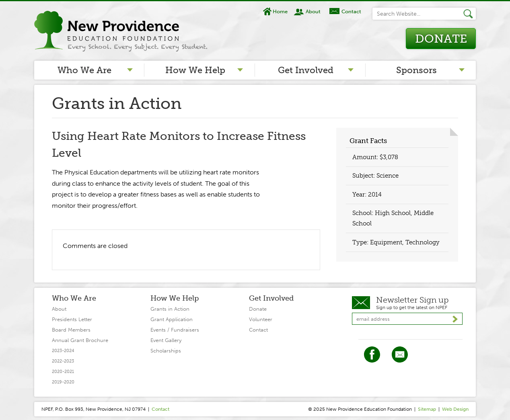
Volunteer (261, 319)
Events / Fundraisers (175, 330)
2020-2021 (63, 372)
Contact (351, 11)
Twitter (400, 354)
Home (280, 11)
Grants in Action (170, 309)
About (313, 11)
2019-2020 (63, 382)
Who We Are (84, 70)
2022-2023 (63, 361)
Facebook (372, 354)
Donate (441, 39)
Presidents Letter (72, 319)
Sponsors (416, 70)
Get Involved (306, 70)
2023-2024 (63, 351)
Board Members (71, 330)
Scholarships (166, 351)
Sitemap (427, 409)
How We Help (195, 70)
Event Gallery (166, 340)
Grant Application (172, 319)
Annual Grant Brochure (80, 340)
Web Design (455, 409)
